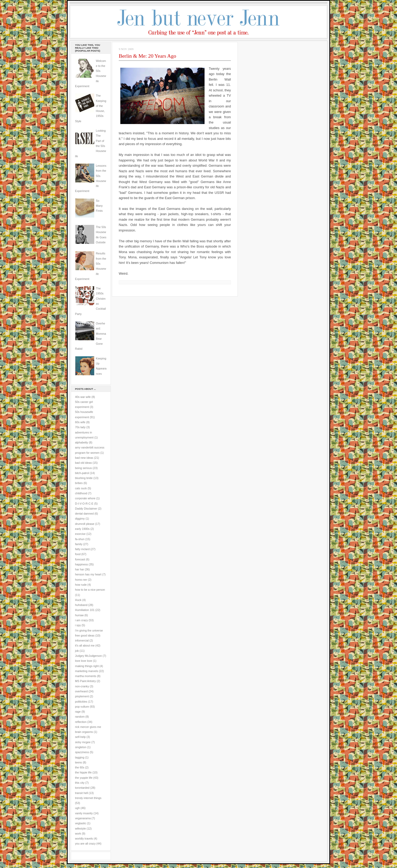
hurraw (79, 615)
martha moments (86, 676)
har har (80, 569)
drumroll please (85, 524)
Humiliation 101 (85, 610)
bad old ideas (83, 463)
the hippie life (83, 772)
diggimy (80, 519)
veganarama (83, 818)
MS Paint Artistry (85, 681)
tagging (80, 757)
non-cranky (82, 686)
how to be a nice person (90, 590)
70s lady (80, 427)
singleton (81, 747)
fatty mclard (82, 549)
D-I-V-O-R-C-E (84, 504)
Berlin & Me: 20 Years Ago (147, 56)
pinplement (82, 696)
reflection (81, 722)
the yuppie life (84, 778)
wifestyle (80, 828)
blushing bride (84, 478)
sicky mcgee (83, 742)
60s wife (80, 422)
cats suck (81, 488)
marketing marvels (87, 671)
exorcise (80, 534)
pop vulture (82, 707)
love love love (84, 661)
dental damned (84, 514)
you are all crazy (85, 844)
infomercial (82, 640)
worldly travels (84, 839)
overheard (81, 691)
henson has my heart (88, 574)
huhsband (81, 605)
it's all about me (85, 645)
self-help (80, 737)
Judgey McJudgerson (88, 656)
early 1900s (82, 529)
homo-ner (81, 580)
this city (80, 783)
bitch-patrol (82, 473)
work (78, 834)
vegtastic (81, 823)
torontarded (82, 788)
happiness (81, 564)
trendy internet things (88, 798)
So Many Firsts (99, 206)
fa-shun (80, 539)
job (77, 651)
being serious (83, 468)
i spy (78, 625)
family (79, 544)
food (78, 554)
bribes (79, 483)
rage (78, 712)
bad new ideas (84, 458)
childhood (81, 493)
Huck (78, 600)
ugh (77, 808)
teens (78, 762)
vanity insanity (84, 813)
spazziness (82, 752)
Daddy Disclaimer (86, 509)
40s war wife (83, 397)
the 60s (80, 767)
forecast (80, 559)
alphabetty (81, 442)
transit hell (81, 793)
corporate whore (85, 498)
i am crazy (81, 620)
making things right (87, 666)
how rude (81, 585)
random (80, 717)
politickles (81, 702)
